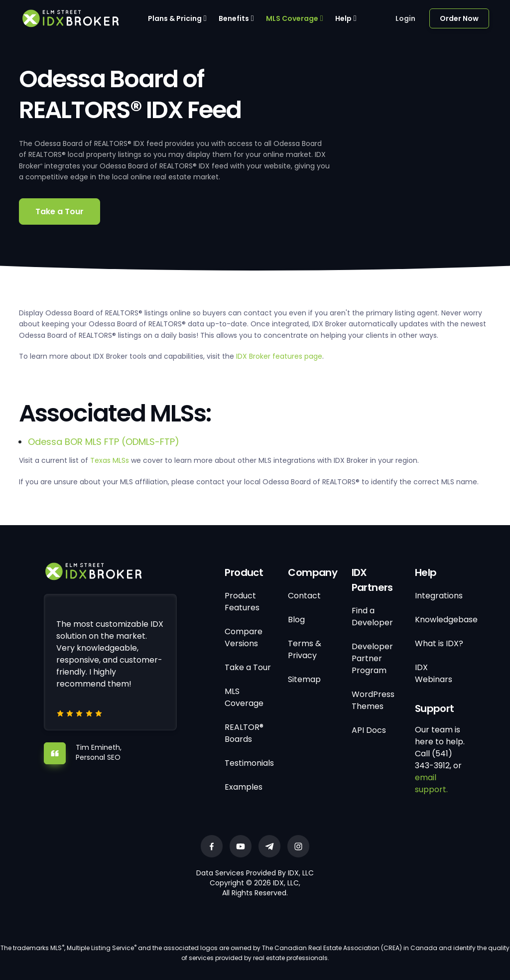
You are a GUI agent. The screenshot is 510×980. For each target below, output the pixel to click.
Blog (296, 620)
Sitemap (304, 679)
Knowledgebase (446, 620)
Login (405, 18)
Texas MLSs (110, 460)
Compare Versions (244, 637)
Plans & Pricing (175, 18)
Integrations (439, 596)
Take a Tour (60, 211)
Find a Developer (372, 617)
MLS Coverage (292, 18)
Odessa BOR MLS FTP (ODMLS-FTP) (104, 442)
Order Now (459, 18)
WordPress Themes (373, 700)
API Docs (369, 730)
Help (343, 18)
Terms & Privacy (305, 649)
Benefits (234, 18)
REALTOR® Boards (244, 733)
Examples (244, 787)
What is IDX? (439, 643)
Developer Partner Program (372, 658)
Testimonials (249, 763)
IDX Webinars (434, 673)
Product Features (242, 602)
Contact (304, 596)
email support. (431, 783)
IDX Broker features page (279, 356)
